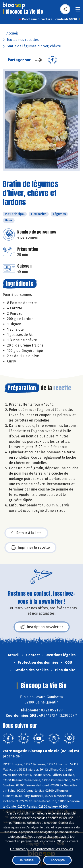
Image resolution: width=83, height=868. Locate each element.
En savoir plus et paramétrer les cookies (41, 849)
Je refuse (26, 860)
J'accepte (57, 860)
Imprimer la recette (30, 548)
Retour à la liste (26, 533)
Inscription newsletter (42, 627)
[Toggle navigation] (78, 11)
